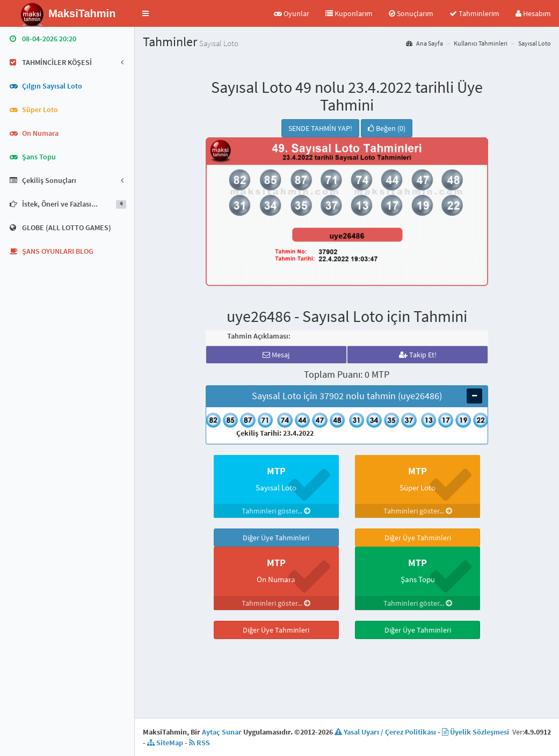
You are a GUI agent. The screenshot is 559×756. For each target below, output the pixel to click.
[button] (146, 13)
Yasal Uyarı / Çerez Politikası (385, 732)
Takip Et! (418, 355)
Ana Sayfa (424, 43)
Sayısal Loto (535, 43)
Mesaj (276, 355)
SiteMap (165, 743)
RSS (199, 743)
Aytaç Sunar (222, 732)
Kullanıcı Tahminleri (481, 43)
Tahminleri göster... (276, 511)
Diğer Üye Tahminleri (276, 538)
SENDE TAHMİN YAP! (320, 128)
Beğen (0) (387, 128)
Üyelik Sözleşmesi (475, 732)
